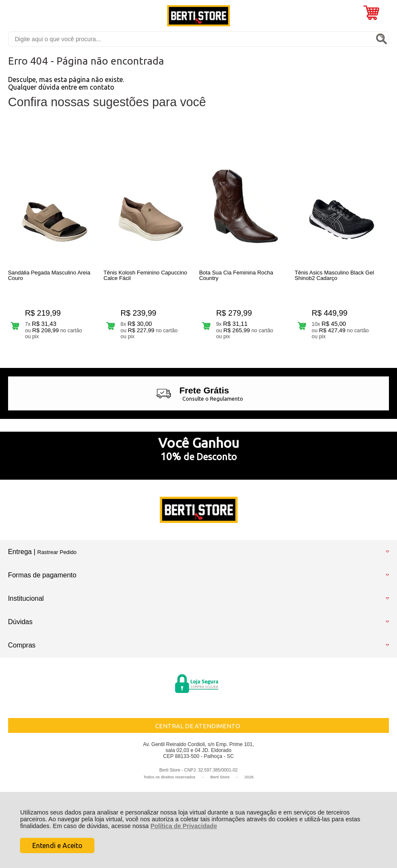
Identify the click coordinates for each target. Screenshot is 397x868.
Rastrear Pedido (57, 552)
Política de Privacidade (184, 826)
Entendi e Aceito (57, 845)
